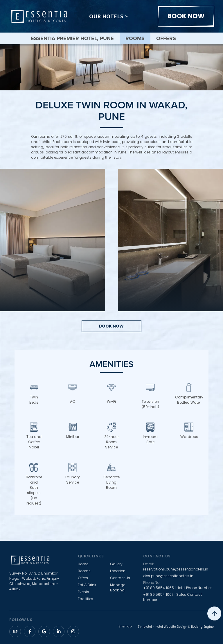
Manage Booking (118, 587)
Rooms (135, 38)
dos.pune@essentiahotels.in (168, 576)
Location (118, 571)
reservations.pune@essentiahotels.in (176, 569)
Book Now (186, 16)
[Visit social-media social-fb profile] (30, 632)
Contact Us (120, 578)
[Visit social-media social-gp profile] (44, 632)
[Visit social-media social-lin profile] (59, 632)
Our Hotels (109, 16)
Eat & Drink (87, 585)
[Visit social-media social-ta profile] (15, 632)
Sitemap (125, 627)
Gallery (116, 564)
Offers (166, 38)
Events (83, 592)
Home (83, 564)
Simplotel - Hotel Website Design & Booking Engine (176, 627)
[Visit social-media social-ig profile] (73, 632)
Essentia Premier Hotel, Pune (72, 38)
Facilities (86, 599)
